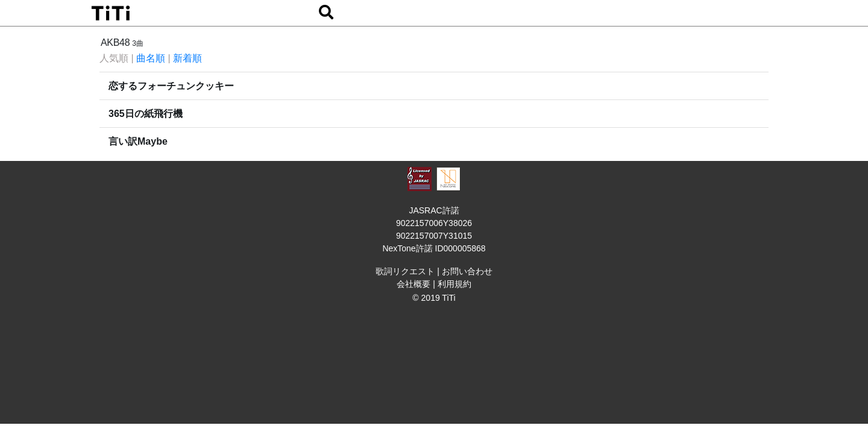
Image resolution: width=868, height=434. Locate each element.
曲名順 (151, 58)
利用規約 (454, 284)
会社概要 (414, 284)
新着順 (187, 58)
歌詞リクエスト (405, 271)
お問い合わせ (467, 271)
